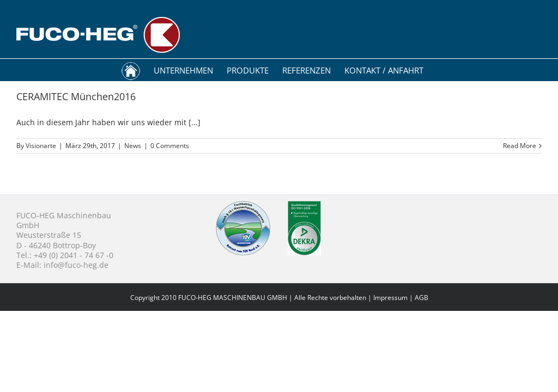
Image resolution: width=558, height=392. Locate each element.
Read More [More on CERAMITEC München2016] (520, 146)
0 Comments (170, 146)
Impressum (390, 298)
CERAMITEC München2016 (76, 96)
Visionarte (41, 146)
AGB (421, 298)
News (133, 146)
